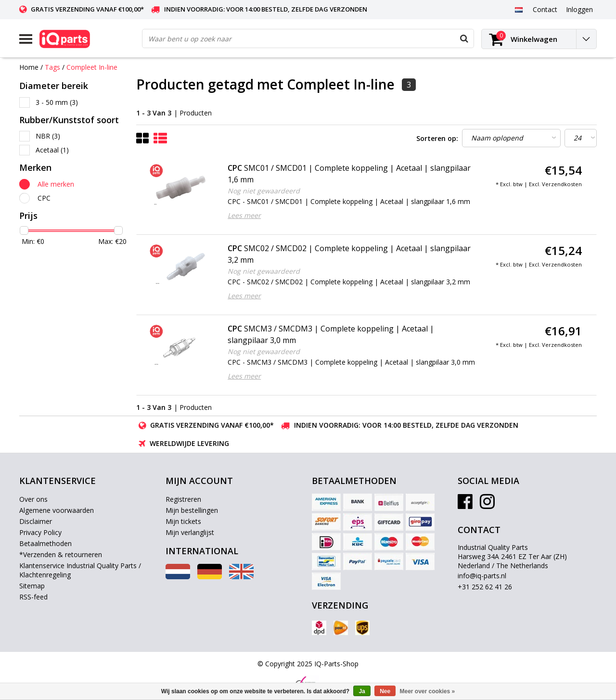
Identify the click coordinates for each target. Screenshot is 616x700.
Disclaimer (36, 521)
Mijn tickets (183, 521)
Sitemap (32, 586)
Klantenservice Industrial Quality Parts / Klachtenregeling (80, 570)
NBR (48, 136)
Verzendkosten (562, 184)
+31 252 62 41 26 (485, 587)
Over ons (33, 499)
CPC (44, 198)
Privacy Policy (40, 532)
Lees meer (244, 215)
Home (29, 67)
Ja (362, 691)
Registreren (183, 499)
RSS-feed (33, 597)
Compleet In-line (92, 67)
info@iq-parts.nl (482, 576)
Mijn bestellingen (192, 510)
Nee (385, 691)
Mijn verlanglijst (190, 532)
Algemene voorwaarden (57, 510)
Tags (52, 67)
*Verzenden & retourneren (61, 554)
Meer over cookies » (428, 691)
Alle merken (56, 184)
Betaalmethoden (45, 543)
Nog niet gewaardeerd (264, 191)
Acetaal (52, 150)
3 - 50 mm (57, 102)
